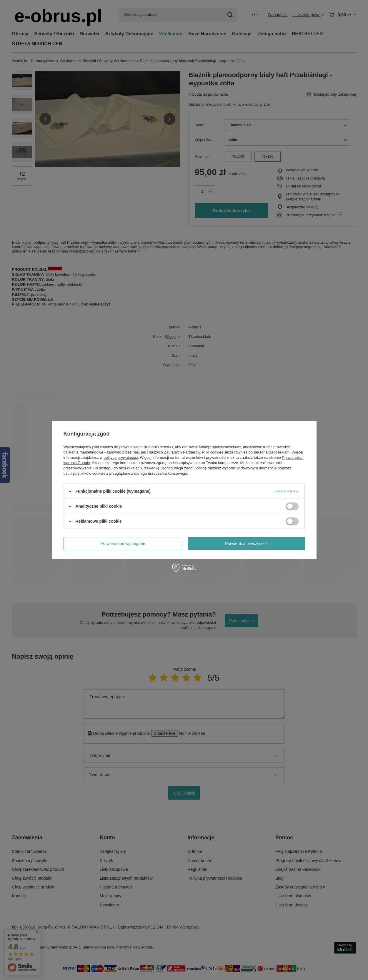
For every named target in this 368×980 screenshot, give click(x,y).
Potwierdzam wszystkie (246, 544)
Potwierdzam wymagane (123, 544)
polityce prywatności (121, 457)
